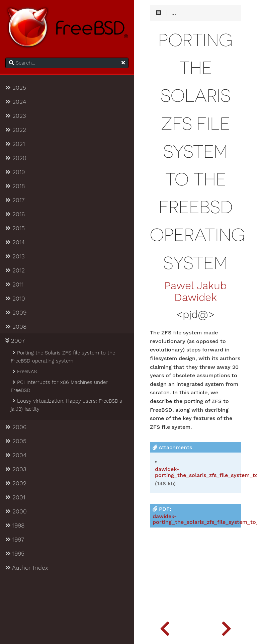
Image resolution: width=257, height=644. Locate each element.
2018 (15, 186)
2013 (15, 256)
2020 (16, 158)
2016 (15, 214)
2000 (16, 511)
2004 (16, 455)
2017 (15, 200)
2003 (16, 469)
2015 (15, 228)
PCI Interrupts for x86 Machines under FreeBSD (59, 386)
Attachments (172, 447)
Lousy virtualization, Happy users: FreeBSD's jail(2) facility (66, 405)
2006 (16, 427)
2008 (16, 327)
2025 (16, 88)
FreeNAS (24, 372)
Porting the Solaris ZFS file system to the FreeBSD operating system (63, 357)
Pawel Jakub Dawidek (195, 292)
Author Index (27, 568)
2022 (16, 130)
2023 (16, 116)
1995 (15, 554)
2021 (15, 144)
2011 (14, 285)
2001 (15, 497)
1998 (15, 526)
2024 (16, 102)
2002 (16, 483)
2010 (15, 299)
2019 (15, 172)
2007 (15, 341)
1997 (15, 540)
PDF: (197, 516)
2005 (16, 441)
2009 (16, 313)
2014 (15, 242)
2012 (15, 270)
